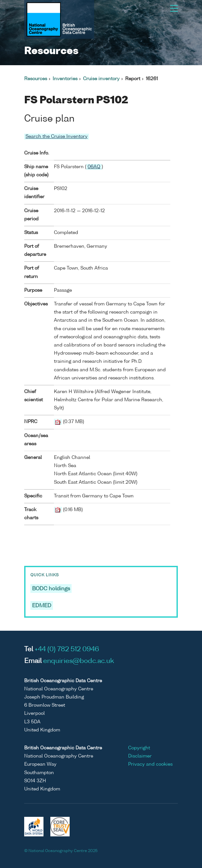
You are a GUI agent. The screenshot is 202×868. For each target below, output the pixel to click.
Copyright (139, 748)
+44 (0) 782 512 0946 (67, 650)
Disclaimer (140, 756)
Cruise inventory (101, 79)
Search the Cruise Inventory (57, 137)
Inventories (65, 79)
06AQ (94, 167)
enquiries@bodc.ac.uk (79, 661)
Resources (36, 79)
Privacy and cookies (150, 764)
